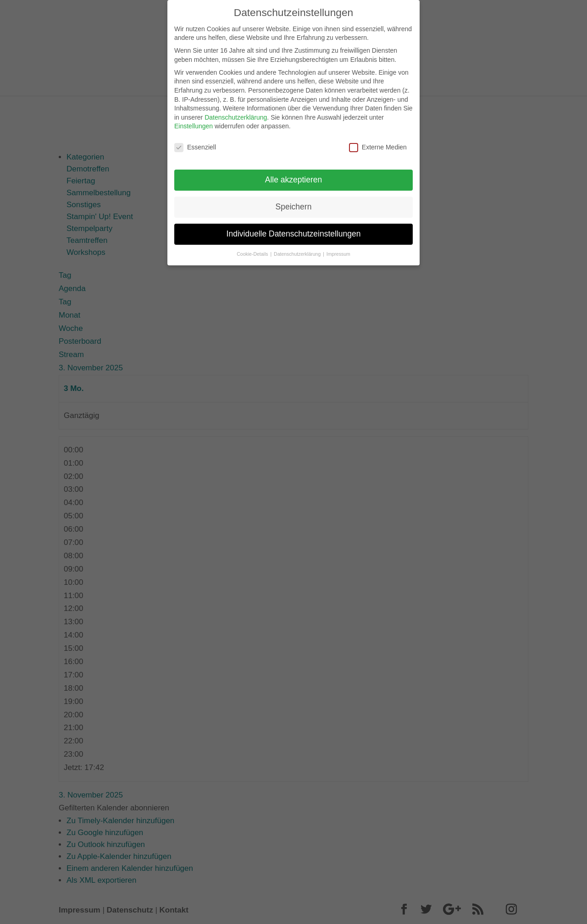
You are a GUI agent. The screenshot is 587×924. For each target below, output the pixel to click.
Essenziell (195, 142)
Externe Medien (378, 142)
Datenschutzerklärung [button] (298, 248)
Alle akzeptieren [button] (294, 174)
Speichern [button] (294, 201)
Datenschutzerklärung (236, 112)
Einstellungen (194, 121)
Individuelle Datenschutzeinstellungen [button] (294, 228)
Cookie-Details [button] (253, 248)
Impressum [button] (338, 248)
